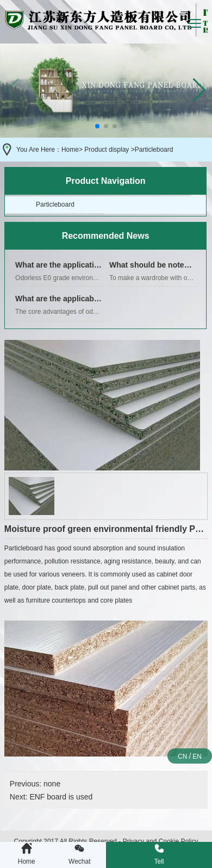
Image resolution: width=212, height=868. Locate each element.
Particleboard (55, 204)
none (52, 784)
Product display (107, 150)
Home (70, 150)
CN (182, 757)
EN (197, 757)
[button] (199, 90)
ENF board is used (61, 797)
